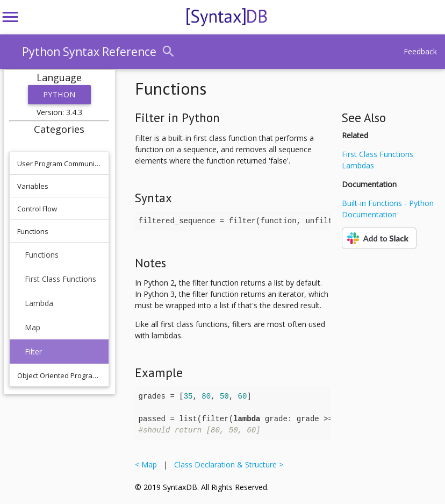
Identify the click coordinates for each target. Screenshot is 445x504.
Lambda (39, 303)
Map (33, 327)
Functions (42, 255)
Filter (33, 352)
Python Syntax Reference (89, 52)
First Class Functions (60, 279)
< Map (148, 464)
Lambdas (358, 165)
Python (59, 94)
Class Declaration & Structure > (227, 464)
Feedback (420, 51)
